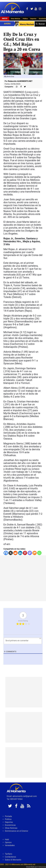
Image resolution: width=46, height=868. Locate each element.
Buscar (42, 24)
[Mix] (35, 553)
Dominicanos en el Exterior (17, 831)
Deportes (33, 19)
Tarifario (9, 854)
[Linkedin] (20, 553)
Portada (8, 816)
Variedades (10, 845)
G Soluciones (42, 867)
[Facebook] (6, 553)
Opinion (8, 842)
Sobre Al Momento (13, 860)
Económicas (10, 825)
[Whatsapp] (39, 553)
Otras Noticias (16, 19)
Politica (25, 19)
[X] (11, 553)
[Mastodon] (30, 553)
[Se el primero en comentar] (23, 641)
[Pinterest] (25, 553)
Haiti (7, 840)
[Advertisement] (23, 578)
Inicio (5, 19)
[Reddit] (15, 553)
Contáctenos (10, 857)
